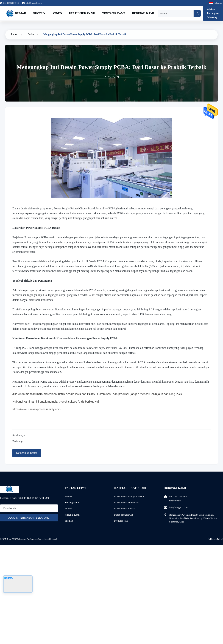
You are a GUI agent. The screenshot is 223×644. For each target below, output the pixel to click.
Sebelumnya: (19, 435)
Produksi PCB (121, 521)
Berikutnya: (18, 441)
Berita (31, 34)
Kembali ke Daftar (27, 453)
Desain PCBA (97, 261)
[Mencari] (176, 13)
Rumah (21, 13)
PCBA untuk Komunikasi (127, 503)
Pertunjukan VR (82, 13)
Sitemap (69, 521)
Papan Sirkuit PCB (124, 515)
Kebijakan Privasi (215, 539)
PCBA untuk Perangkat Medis (129, 497)
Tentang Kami (114, 13)
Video (57, 13)
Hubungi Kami (143, 13)
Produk (39, 13)
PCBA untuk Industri (125, 509)
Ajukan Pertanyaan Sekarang (213, 13)
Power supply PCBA (36, 237)
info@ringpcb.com (34, 3)
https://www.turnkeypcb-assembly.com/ (37, 409)
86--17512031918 (178, 497)
